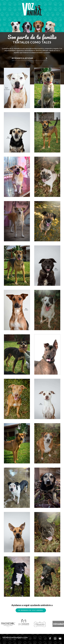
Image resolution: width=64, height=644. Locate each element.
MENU (60, 1)
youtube (60, 638)
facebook (50, 638)
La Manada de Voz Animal (31, 610)
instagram (55, 638)
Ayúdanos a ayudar (22, 58)
